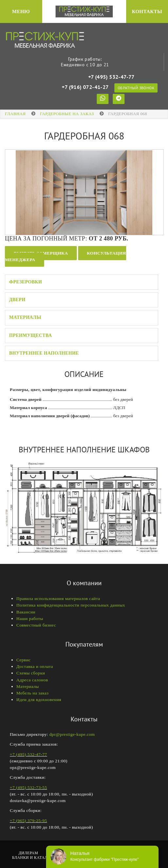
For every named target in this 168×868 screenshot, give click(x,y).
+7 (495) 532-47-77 (111, 77)
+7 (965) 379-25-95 (28, 821)
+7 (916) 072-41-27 (85, 87)
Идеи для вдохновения (39, 700)
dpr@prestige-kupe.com (72, 734)
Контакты (147, 11)
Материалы (25, 317)
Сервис (24, 660)
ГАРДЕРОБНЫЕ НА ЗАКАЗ (67, 114)
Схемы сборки (31, 673)
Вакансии (26, 612)
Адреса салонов (32, 680)
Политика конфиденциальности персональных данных (71, 605)
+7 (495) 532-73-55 (28, 787)
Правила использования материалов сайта (58, 599)
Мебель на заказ (32, 693)
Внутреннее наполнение (44, 353)
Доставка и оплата (35, 666)
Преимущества (31, 335)
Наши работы (30, 619)
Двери (17, 300)
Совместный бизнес (36, 625)
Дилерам (28, 853)
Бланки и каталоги (34, 858)
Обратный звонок (136, 88)
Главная (15, 114)
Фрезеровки (26, 282)
